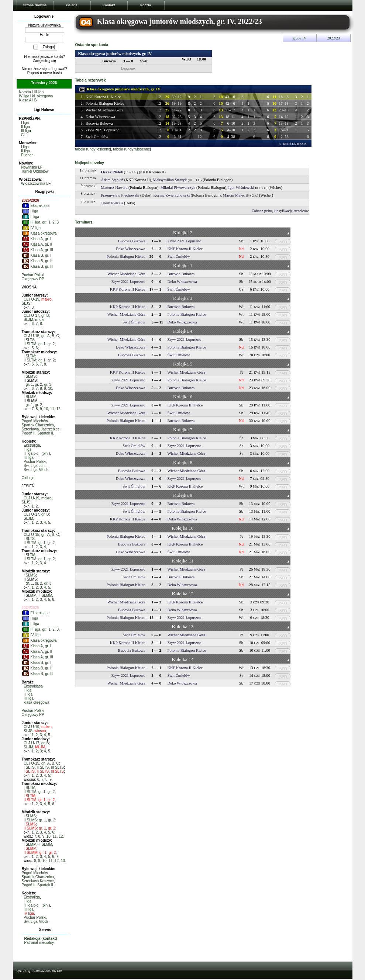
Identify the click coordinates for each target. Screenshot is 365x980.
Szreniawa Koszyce (38, 881)
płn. (46, 453)
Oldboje (28, 478)
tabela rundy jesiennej (93, 149)
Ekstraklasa (36, 206)
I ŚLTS (29, 340)
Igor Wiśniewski (241, 188)
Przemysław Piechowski (120, 195)
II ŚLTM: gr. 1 (35, 344)
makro (47, 299)
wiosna (40, 731)
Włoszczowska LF (36, 183)
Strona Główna (35, 5)
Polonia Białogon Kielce (105, 103)
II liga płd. (32, 453)
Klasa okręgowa (39, 233)
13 (63, 861)
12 (58, 409)
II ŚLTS (43, 767)
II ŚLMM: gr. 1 (35, 853)
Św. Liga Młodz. (37, 470)
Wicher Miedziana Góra (105, 110)
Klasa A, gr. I (37, 239)
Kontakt (109, 5)
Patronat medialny (39, 943)
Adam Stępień (112, 180)
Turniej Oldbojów (35, 171)
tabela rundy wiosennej (132, 149)
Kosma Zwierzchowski (172, 195)
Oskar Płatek (112, 172)
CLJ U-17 (31, 316)
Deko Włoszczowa (100, 117)
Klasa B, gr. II (37, 261)
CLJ (24, 135)
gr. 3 (48, 385)
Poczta (146, 5)
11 (52, 409)
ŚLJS (26, 303)
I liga (25, 123)
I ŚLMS (30, 376)
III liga (26, 131)
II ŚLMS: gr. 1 (35, 820)
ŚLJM (28, 320)
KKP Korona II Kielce (103, 97)
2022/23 (333, 38)
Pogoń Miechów (35, 421)
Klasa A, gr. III (37, 250)
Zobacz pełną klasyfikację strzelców (280, 211)
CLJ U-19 (31, 299)
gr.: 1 (47, 222)
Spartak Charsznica (38, 425)
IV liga (31, 228)
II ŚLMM (45, 595)
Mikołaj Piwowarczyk (178, 188)
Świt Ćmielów (97, 137)
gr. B (45, 316)
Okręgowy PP (33, 279)
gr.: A (46, 336)
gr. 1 (29, 385)
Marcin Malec (234, 195)
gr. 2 (51, 344)
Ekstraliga (32, 445)
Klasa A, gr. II (37, 244)
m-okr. (40, 320)
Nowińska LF (32, 167)
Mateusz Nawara (114, 188)
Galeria (72, 5)
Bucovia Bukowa (99, 123)
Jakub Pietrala (112, 203)
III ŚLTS (57, 767)
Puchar (27, 155)
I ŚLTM (29, 356)
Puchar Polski (33, 275)
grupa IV (299, 38)
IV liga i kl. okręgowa (36, 96)
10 (50, 389)
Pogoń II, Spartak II (38, 433)
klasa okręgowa (36, 702)
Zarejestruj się (44, 61)
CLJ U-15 (31, 336)
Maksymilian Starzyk (170, 180)
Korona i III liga (32, 92)
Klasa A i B (28, 100)
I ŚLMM (30, 397)
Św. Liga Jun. (35, 466)
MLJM (40, 747)
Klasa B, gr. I (37, 255)
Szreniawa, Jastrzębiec (41, 429)
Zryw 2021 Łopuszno (103, 130)
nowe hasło (53, 73)
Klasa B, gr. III (38, 266)
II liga (25, 127)
